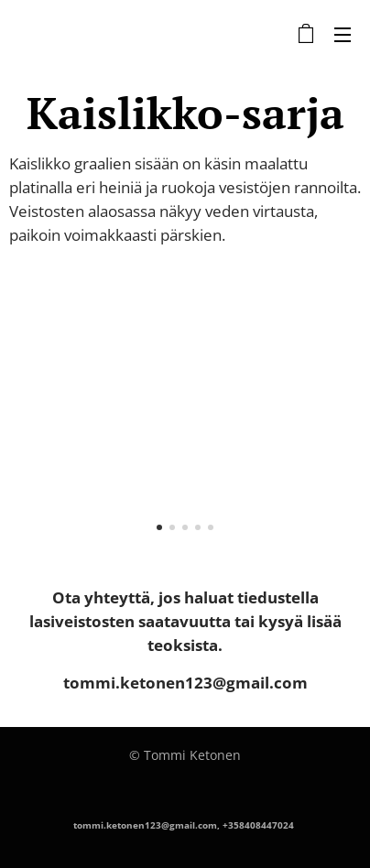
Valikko (343, 35)
